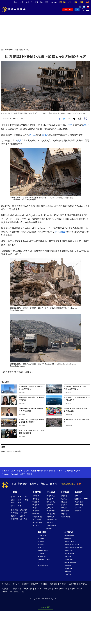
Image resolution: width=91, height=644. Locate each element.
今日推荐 (24, 513)
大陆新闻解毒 (51, 526)
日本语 (22, 474)
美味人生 (41, 548)
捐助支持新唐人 (68, 484)
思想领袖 (50, 508)
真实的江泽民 (69, 553)
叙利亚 (86, 125)
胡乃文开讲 (79, 502)
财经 (20, 503)
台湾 (20, 500)
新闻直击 (36, 508)
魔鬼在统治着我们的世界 (74, 548)
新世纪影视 (14, 592)
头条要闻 (15, 510)
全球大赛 (24, 519)
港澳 (20, 497)
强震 (19, 141)
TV (77, 10)
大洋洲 (33, 471)
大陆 (13, 506)
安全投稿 (54, 584)
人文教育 (65, 492)
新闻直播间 (68, 10)
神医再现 (78, 508)
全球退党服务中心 (60, 589)
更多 (23, 592)
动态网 (80, 589)
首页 (3, 50)
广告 (70, 2)
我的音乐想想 (43, 565)
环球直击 (36, 499)
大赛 (22, 2)
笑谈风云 (64, 499)
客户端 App (83, 584)
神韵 (16, 2)
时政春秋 (50, 505)
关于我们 (16, 584)
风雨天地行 (69, 559)
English (77, 471)
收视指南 (25, 584)
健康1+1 (78, 496)
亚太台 (59, 471)
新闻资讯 (10, 50)
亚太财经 (36, 526)
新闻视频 (37, 492)
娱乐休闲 (42, 532)
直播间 (53, 484)
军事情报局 (51, 514)
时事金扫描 (51, 502)
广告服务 (63, 584)
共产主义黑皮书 (70, 562)
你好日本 (41, 539)
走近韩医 (78, 511)
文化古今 (64, 514)
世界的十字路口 (52, 520)
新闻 (15, 492)
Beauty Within (43, 550)
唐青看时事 (51, 517)
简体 (41, 2)
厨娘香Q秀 (42, 556)
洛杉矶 (26, 471)
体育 (26, 500)
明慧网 (72, 589)
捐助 (76, 2)
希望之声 (48, 589)
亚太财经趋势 (37, 523)
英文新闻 (62, 2)
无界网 (5, 592)
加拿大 (20, 471)
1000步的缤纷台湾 (44, 561)
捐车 (82, 2)
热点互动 (50, 499)
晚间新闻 (36, 505)
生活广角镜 (42, 536)
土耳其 (69, 125)
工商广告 (68, 574)
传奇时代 (68, 539)
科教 (20, 506)
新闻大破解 (51, 511)
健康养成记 (79, 505)
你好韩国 (41, 541)
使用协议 (44, 584)
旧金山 (52, 471)
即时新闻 (15, 513)
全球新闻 (36, 496)
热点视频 (24, 510)
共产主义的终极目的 (72, 545)
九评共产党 (69, 550)
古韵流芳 (64, 502)
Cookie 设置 (45, 607)
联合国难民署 (61, 232)
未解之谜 (64, 496)
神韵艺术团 (17, 589)
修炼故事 (68, 571)
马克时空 (50, 523)
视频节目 (34, 484)
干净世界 (38, 589)
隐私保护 (35, 584)
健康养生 (79, 492)
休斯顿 (40, 471)
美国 (13, 500)
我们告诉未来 (69, 536)
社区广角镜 (37, 520)
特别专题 (69, 532)
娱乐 (26, 497)
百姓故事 (68, 565)
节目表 (44, 484)
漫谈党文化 (69, 568)
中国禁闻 (36, 502)
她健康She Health (81, 499)
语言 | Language (51, 2)
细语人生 (50, 529)
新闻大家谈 (51, 496)
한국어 (30, 474)
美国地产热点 (66, 517)
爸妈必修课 (65, 511)
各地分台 (29, 2)
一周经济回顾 (37, 517)
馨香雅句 (64, 505)
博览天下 (15, 516)
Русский (14, 474)
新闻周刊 (36, 511)
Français (5, 474)
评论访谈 (51, 492)
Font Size (79, 118)
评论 (13, 503)
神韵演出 (15, 519)
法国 (46, 471)
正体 (37, 2)
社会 (22, 50)
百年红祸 (68, 556)
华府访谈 (36, 514)
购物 (88, 2)
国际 (17, 50)
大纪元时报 (28, 589)
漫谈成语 (64, 508)
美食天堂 (41, 545)
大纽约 (13, 471)
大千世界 (41, 553)
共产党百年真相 (70, 541)
